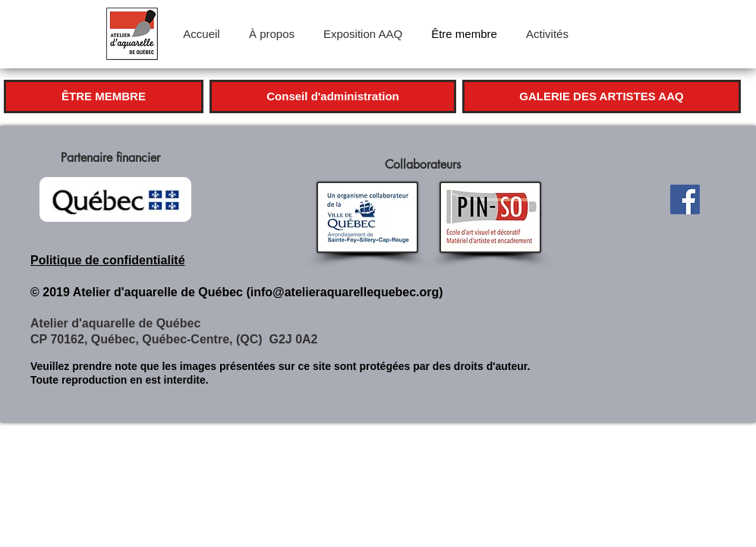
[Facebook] (685, 199)
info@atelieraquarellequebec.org (345, 292)
